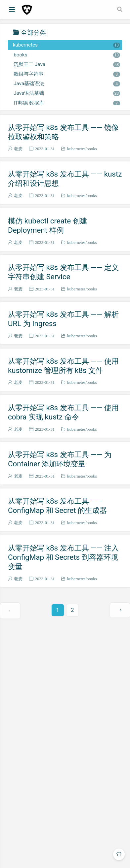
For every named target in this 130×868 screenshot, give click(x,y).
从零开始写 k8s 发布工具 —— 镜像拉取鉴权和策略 (63, 132)
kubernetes (66, 45)
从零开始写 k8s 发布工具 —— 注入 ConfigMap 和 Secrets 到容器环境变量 (63, 557)
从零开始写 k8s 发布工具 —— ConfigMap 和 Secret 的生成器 (57, 506)
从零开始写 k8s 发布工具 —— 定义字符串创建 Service (63, 272)
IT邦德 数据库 (67, 103)
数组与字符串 (67, 74)
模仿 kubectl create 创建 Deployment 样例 (48, 225)
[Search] (120, 9)
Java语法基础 (67, 93)
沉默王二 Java (67, 64)
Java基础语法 (67, 83)
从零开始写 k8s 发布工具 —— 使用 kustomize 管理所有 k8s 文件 (63, 366)
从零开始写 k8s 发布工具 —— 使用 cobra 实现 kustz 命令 (63, 412)
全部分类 (33, 32)
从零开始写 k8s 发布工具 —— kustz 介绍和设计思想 (65, 179)
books (67, 55)
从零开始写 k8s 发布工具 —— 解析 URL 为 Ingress (63, 319)
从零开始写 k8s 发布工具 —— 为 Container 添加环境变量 (60, 459)
